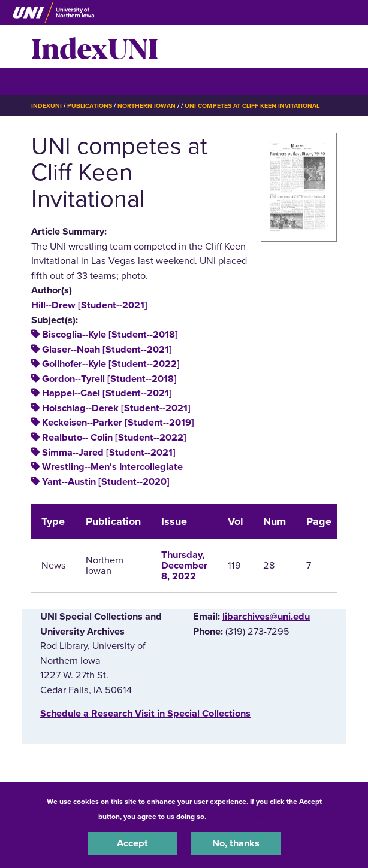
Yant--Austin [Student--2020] (106, 482)
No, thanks (236, 843)
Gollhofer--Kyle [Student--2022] (111, 364)
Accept (132, 843)
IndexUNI (95, 47)
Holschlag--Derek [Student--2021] (116, 408)
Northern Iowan (147, 106)
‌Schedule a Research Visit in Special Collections (145, 714)
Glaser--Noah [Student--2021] (107, 350)
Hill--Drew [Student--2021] (89, 305)
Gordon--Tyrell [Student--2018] (109, 379)
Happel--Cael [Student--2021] (107, 393)
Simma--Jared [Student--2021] (109, 453)
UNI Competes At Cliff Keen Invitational (252, 106)
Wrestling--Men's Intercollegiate (112, 467)
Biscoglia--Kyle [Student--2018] (110, 335)
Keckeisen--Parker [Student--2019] (118, 423)
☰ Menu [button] (52, 81)
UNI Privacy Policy (240, 817)
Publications (89, 106)
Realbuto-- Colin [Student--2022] (114, 438)
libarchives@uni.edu (266, 617)
